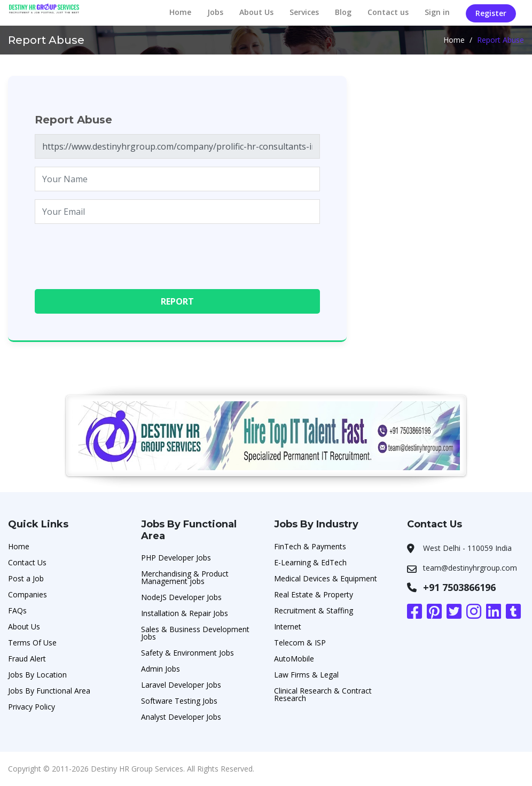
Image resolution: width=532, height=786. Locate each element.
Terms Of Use (32, 643)
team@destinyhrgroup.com (470, 568)
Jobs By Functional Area (49, 691)
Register (491, 13)
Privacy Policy (32, 707)
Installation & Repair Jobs (185, 613)
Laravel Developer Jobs (181, 685)
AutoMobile (294, 659)
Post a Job (26, 578)
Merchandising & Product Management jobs (185, 577)
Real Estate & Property (314, 594)
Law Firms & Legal (306, 675)
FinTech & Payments (310, 546)
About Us (256, 12)
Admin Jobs (161, 669)
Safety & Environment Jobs (187, 653)
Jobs (215, 12)
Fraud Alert (27, 659)
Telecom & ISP (300, 643)
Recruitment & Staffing (314, 610)
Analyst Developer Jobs (181, 717)
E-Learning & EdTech (310, 562)
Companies (28, 594)
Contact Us (27, 562)
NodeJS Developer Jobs (181, 597)
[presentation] (116, 253)
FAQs (17, 610)
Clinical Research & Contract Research (323, 694)
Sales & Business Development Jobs (195, 633)
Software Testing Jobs (179, 701)
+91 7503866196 (459, 587)
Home (180, 12)
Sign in (437, 12)
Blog (343, 12)
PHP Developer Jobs (176, 558)
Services (304, 12)
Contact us (388, 12)
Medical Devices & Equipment (326, 578)
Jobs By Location (37, 675)
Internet (288, 627)
